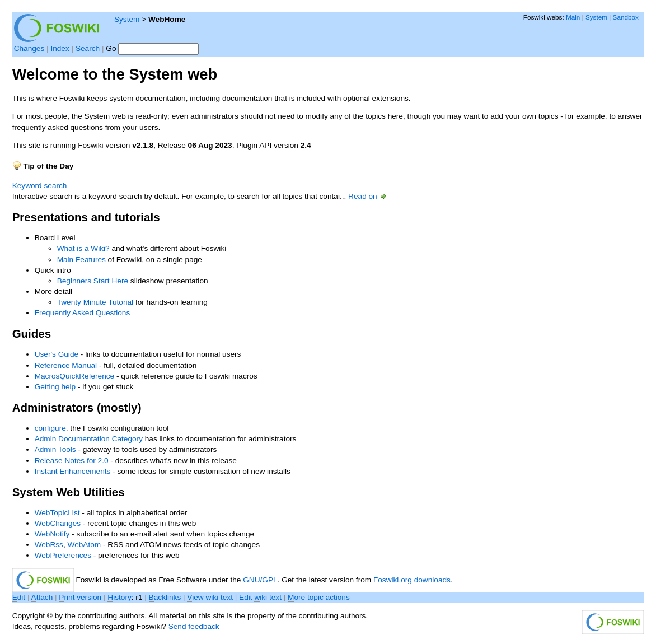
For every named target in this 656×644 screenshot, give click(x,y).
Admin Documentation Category (89, 439)
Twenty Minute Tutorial (95, 302)
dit (20, 598)
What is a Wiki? (83, 248)
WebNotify (52, 534)
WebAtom (85, 545)
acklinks (165, 598)
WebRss (49, 545)
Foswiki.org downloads (412, 580)
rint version (80, 598)
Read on (368, 196)
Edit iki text (260, 598)
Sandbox (626, 17)
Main (573, 17)
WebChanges (58, 523)
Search (88, 48)
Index (60, 48)
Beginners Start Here (93, 281)
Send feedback (194, 626)
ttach (42, 598)
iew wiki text (210, 598)
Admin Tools (55, 449)
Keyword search (40, 186)
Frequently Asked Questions (83, 313)
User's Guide (57, 354)
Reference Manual (66, 365)
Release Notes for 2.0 (72, 461)
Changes (29, 48)
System (127, 19)
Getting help (55, 387)
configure (50, 428)
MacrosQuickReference (75, 376)
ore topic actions (319, 598)
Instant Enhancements (73, 471)
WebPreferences (63, 555)
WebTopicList (57, 513)
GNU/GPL (260, 580)
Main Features (81, 260)
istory (119, 598)
